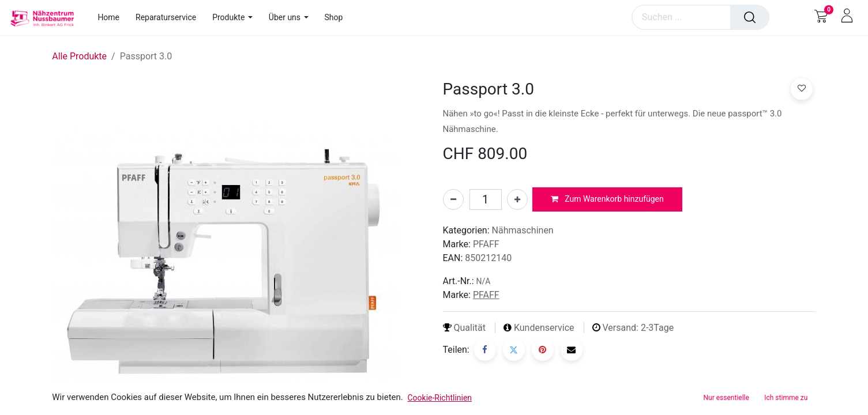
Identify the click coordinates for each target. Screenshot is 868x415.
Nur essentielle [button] (726, 398)
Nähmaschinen (523, 230)
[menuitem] (112, 18)
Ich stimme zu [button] (786, 398)
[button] (607, 200)
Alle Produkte (79, 56)
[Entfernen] (453, 199)
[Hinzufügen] (517, 199)
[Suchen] (750, 17)
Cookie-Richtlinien (439, 398)
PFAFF (486, 244)
